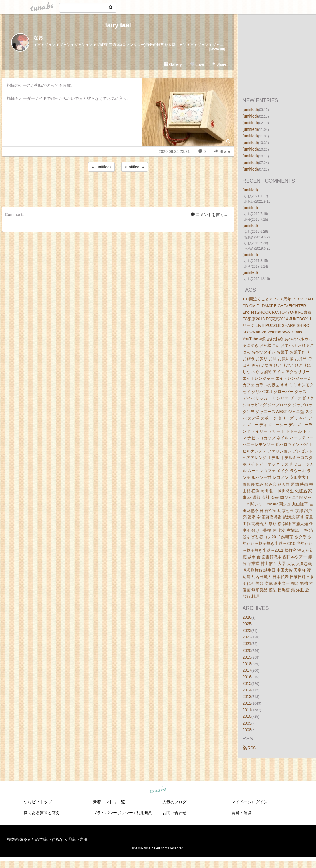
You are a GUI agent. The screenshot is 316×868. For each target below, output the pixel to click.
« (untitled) (101, 167)
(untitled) (250, 110)
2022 (247, 637)
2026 (247, 617)
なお (38, 38)
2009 (247, 723)
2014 (247, 690)
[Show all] (217, 49)
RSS (249, 748)
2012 (247, 703)
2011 (247, 710)
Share (219, 64)
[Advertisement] (118, 188)
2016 (247, 677)
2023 (247, 630)
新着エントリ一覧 (109, 802)
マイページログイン (250, 802)
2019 (247, 657)
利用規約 (144, 813)
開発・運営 (242, 813)
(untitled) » (134, 167)
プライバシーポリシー (113, 813)
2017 (247, 670)
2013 (247, 697)
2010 (247, 716)
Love (197, 64)
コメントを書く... (209, 215)
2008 (247, 730)
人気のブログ (174, 802)
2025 (247, 624)
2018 (247, 664)
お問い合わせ (174, 813)
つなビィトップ (38, 802)
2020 (247, 650)
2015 (247, 683)
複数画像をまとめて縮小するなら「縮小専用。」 (51, 839)
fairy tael (118, 25)
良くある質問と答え (42, 813)
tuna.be (158, 790)
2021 (247, 644)
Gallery (173, 64)
